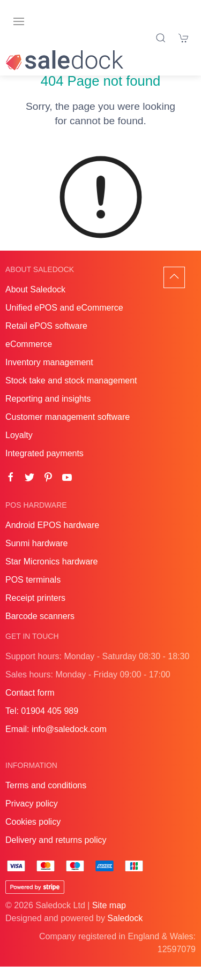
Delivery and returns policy (56, 853)
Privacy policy (32, 817)
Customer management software (68, 430)
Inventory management (49, 376)
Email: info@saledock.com (56, 742)
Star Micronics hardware (52, 575)
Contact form (30, 706)
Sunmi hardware (37, 557)
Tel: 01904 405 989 (42, 724)
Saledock (125, 932)
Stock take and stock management (71, 394)
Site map (109, 919)
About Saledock (35, 303)
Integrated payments (44, 467)
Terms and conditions (46, 799)
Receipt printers (35, 611)
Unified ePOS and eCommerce (64, 321)
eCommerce (29, 357)
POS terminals (33, 593)
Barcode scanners (40, 630)
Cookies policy (33, 835)
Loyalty (19, 448)
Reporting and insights (48, 412)
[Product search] (161, 38)
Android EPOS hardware (52, 538)
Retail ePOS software (46, 339)
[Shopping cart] (184, 38)
